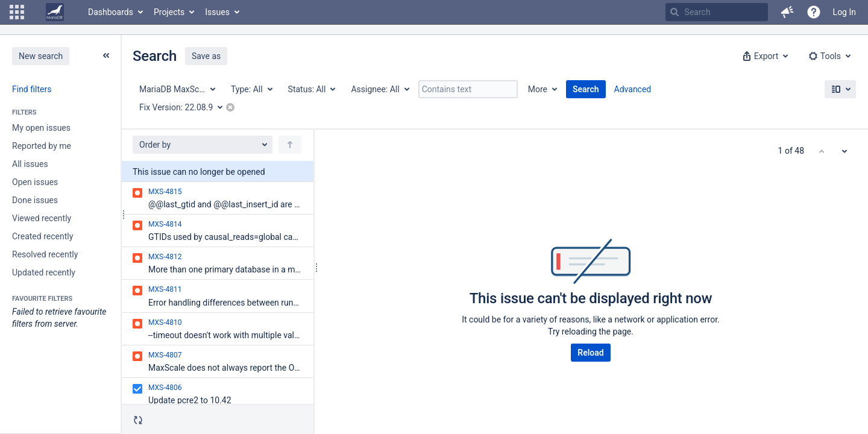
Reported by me (42, 146)
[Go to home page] (55, 12)
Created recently (42, 236)
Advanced (633, 89)
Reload (590, 353)
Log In (844, 12)
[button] (17, 12)
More (538, 89)
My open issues (41, 128)
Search (586, 89)
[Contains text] (468, 89)
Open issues (35, 182)
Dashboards (111, 12)
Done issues (35, 200)
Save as (206, 56)
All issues (30, 164)
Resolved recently (45, 254)
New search (41, 56)
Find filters (32, 89)
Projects (169, 12)
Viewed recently (42, 218)
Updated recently (44, 272)
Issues (217, 12)
